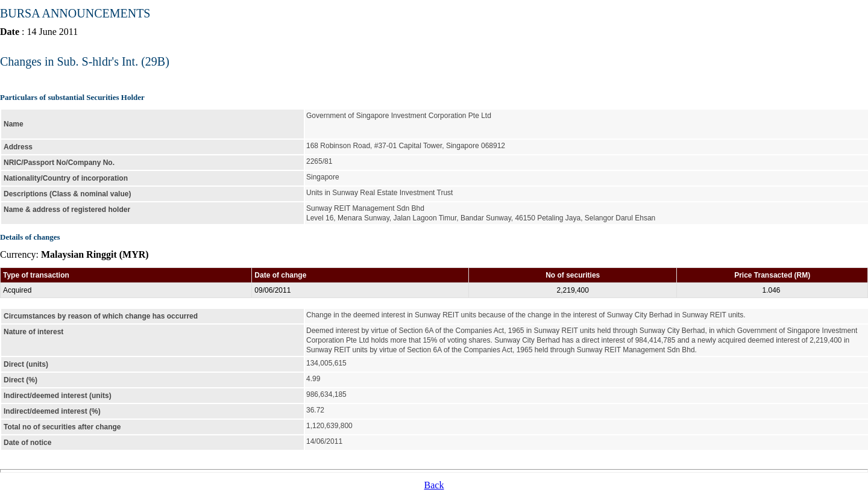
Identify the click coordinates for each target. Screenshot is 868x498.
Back (434, 485)
